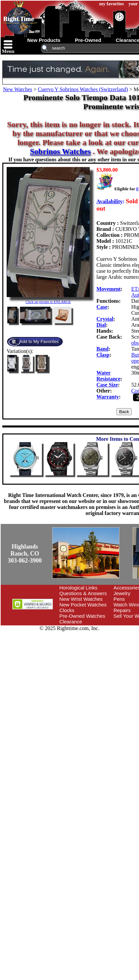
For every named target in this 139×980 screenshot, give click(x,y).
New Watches (18, 89)
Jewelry (122, 593)
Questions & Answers (83, 593)
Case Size (107, 385)
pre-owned (88, 40)
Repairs (122, 610)
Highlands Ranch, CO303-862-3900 (25, 554)
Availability (110, 201)
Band (102, 349)
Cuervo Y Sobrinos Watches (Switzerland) (83, 89)
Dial (101, 325)
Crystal (105, 319)
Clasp (103, 355)
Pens (119, 599)
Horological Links (78, 588)
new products (44, 40)
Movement (109, 289)
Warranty (108, 397)
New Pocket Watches (83, 605)
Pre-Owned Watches (82, 616)
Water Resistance (108, 376)
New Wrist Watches (81, 599)
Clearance (71, 622)
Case (102, 307)
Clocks (67, 610)
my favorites (111, 4)
